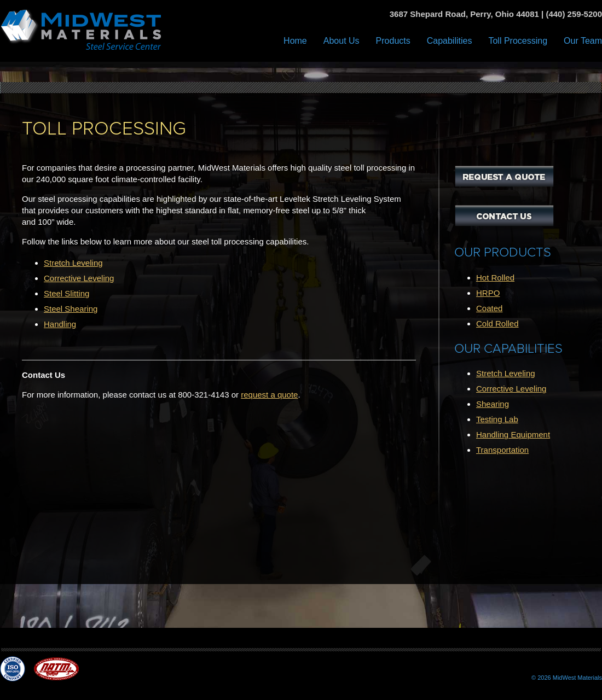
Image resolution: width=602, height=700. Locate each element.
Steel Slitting (66, 293)
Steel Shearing (71, 309)
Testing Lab (497, 419)
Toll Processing (518, 41)
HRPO (488, 293)
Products (393, 41)
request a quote (269, 395)
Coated (489, 308)
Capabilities (450, 41)
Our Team (583, 41)
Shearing (493, 404)
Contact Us (504, 215)
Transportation (502, 450)
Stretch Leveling (73, 263)
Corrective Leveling (79, 278)
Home (295, 41)
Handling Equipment (513, 434)
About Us (341, 41)
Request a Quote (504, 176)
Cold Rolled (497, 323)
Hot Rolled (495, 278)
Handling (60, 324)
